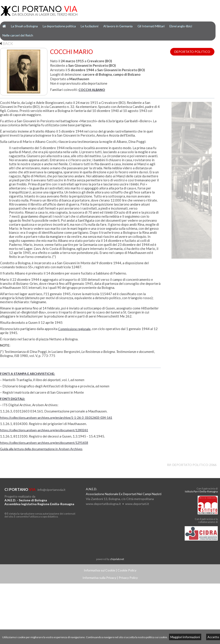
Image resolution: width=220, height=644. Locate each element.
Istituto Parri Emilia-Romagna (201, 491)
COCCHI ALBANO (92, 90)
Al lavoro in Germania (118, 26)
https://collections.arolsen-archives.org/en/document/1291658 (44, 443)
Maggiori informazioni (185, 637)
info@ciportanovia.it (52, 490)
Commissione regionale (74, 329)
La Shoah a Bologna (24, 26)
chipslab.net (117, 559)
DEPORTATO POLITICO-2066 (194, 465)
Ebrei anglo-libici (181, 26)
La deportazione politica (59, 26)
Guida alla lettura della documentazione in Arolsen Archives (41, 449)
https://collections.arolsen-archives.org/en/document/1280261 (44, 430)
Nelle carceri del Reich (18, 35)
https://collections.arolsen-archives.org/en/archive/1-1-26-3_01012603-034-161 (56, 418)
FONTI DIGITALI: (13, 399)
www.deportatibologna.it (103, 504)
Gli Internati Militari (151, 26)
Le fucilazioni (90, 26)
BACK (6, 43)
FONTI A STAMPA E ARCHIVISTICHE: (27, 374)
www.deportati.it (137, 504)
